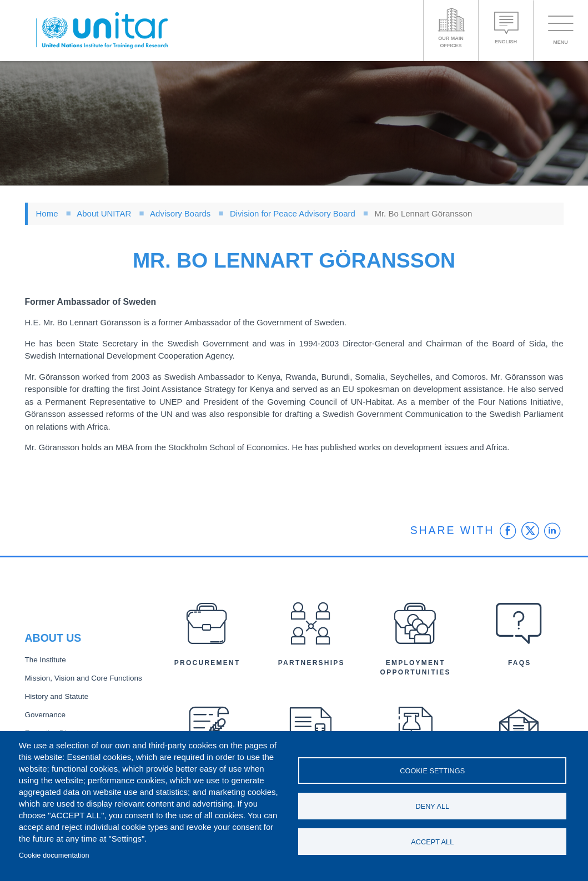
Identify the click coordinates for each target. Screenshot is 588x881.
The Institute (46, 660)
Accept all (432, 842)
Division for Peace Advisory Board (293, 213)
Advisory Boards (180, 213)
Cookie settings (432, 771)
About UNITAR (104, 213)
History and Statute (57, 696)
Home (47, 213)
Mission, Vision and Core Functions (84, 678)
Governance (46, 715)
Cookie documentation (54, 855)
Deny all (432, 806)
